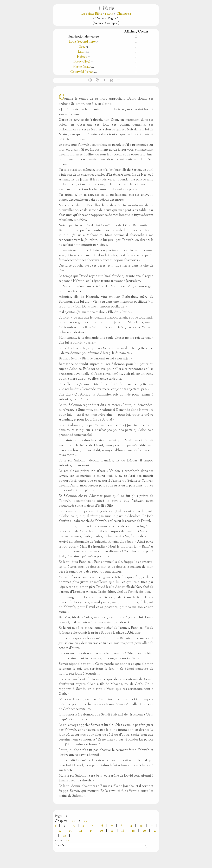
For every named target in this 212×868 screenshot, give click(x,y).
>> (86, 821)
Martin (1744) (82, 67)
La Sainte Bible (92, 14)
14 (81, 831)
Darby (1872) (82, 62)
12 (60, 831)
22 (64, 836)
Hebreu (82, 57)
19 (133, 831)
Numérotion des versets (84, 37)
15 (91, 831)
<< (73, 821)
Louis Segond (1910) (82, 42)
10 (141, 826)
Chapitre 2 (124, 14)
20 (144, 831)
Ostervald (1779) (82, 72)
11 (152, 826)
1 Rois (109, 14)
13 (70, 831)
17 (112, 831)
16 (102, 831)
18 (123, 831)
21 (155, 831)
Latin (82, 52)
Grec (82, 47)
